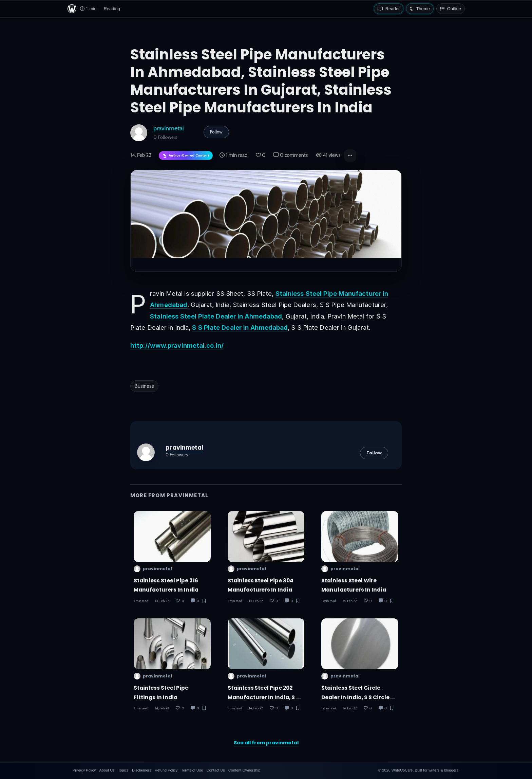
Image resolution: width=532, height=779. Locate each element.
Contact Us (215, 770)
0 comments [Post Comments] (291, 155)
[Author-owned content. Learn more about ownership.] (186, 156)
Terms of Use (192, 770)
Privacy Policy (84, 770)
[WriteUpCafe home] (72, 9)
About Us (107, 770)
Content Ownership (244, 770)
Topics (123, 770)
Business (144, 386)
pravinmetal (169, 128)
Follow (216, 132)
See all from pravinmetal (266, 743)
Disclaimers (142, 770)
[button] (350, 156)
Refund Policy (166, 770)
